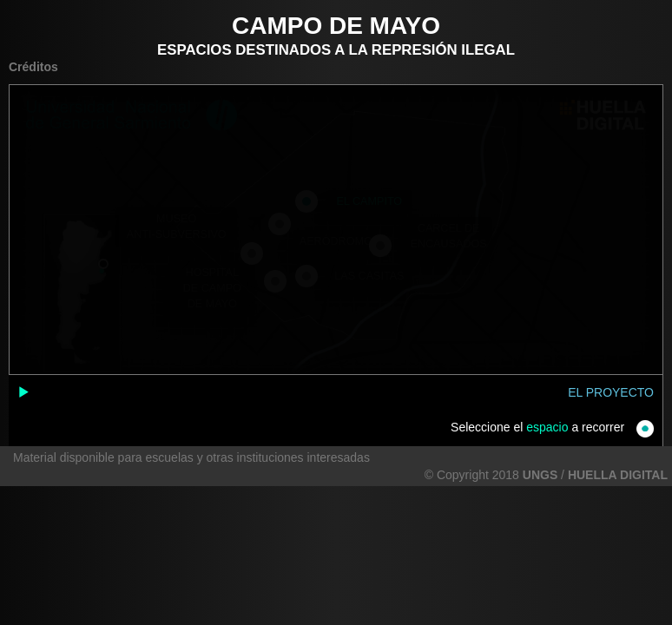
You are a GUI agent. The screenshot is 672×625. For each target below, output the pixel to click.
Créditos (33, 67)
